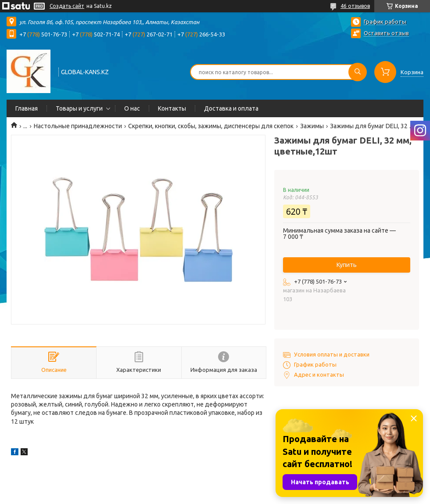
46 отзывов (355, 6)
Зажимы (312, 126)
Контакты (172, 108)
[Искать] (358, 72)
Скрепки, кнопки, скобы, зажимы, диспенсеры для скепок (211, 126)
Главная (27, 108)
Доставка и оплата (231, 108)
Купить (347, 265)
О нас (132, 108)
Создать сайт (67, 6)
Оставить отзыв (386, 33)
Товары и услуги (79, 108)
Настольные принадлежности (78, 126)
